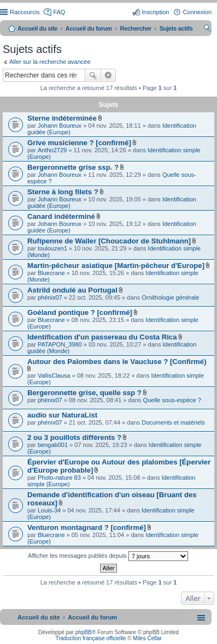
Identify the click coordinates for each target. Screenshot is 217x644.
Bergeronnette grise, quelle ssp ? (84, 393)
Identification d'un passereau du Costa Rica (102, 337)
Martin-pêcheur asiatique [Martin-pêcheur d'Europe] (116, 266)
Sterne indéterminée (62, 118)
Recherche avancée (108, 75)
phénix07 (50, 297)
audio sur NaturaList (62, 415)
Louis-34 (49, 510)
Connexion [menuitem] (197, 12)
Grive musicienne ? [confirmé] (79, 143)
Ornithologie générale (170, 297)
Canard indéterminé (61, 216)
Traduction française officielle (90, 638)
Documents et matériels (173, 422)
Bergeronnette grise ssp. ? (73, 167)
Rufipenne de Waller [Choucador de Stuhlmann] (109, 241)
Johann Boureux (60, 126)
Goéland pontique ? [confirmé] (80, 312)
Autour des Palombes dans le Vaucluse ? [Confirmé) (117, 362)
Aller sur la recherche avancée (50, 62)
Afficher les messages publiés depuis (108, 556)
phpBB (84, 632)
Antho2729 (52, 150)
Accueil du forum (89, 28)
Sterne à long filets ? (63, 192)
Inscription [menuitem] (155, 12)
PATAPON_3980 (60, 344)
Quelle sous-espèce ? (172, 400)
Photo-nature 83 (59, 478)
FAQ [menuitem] (59, 12)
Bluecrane (51, 273)
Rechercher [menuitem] (207, 29)
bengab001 (53, 445)
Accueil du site (37, 28)
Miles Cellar (147, 638)
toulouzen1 (52, 248)
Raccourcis (25, 12)
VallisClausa (54, 375)
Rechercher (93, 75)
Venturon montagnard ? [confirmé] (87, 527)
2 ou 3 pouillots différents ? (74, 437)
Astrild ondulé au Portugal (72, 290)
